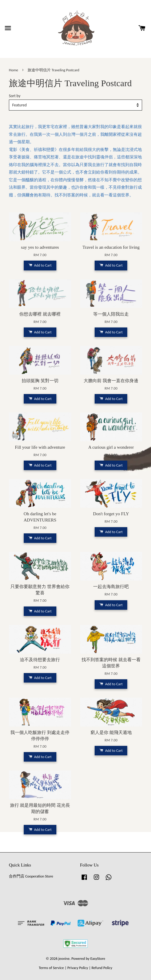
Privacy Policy (78, 968)
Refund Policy (102, 968)
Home (13, 70)
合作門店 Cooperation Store (31, 876)
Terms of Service (51, 968)
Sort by (15, 96)
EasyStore (98, 958)
